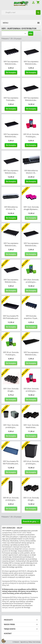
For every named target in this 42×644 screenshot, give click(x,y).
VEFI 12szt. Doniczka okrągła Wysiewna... (31, 208)
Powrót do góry (31, 521)
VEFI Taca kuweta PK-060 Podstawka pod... (11, 462)
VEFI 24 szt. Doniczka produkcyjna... (31, 462)
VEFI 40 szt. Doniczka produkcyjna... (11, 499)
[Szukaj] (21, 12)
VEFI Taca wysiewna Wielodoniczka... (11, 63)
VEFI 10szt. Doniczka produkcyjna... (11, 426)
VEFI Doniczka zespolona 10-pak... (31, 317)
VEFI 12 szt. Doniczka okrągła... (31, 499)
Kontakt (8, 633)
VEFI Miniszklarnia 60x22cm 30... (31, 172)
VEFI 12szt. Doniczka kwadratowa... (31, 426)
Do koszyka (11, 72)
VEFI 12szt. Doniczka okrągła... (11, 390)
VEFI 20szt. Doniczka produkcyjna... (31, 281)
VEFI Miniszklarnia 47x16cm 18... (11, 208)
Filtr (31, 34)
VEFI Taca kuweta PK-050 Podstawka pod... (11, 317)
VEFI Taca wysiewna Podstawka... (11, 99)
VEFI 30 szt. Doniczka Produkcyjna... (31, 135)
